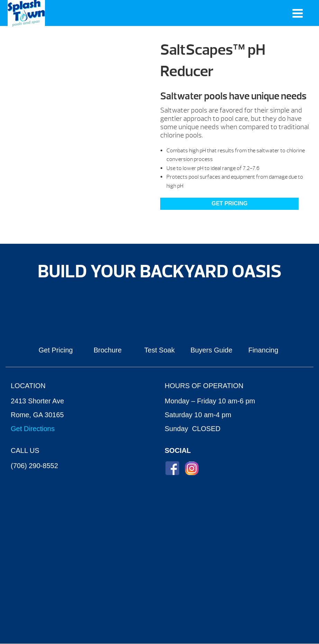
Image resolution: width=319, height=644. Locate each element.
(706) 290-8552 (34, 466)
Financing (263, 350)
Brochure (107, 350)
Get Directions (33, 429)
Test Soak (159, 350)
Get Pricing (229, 203)
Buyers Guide (211, 350)
